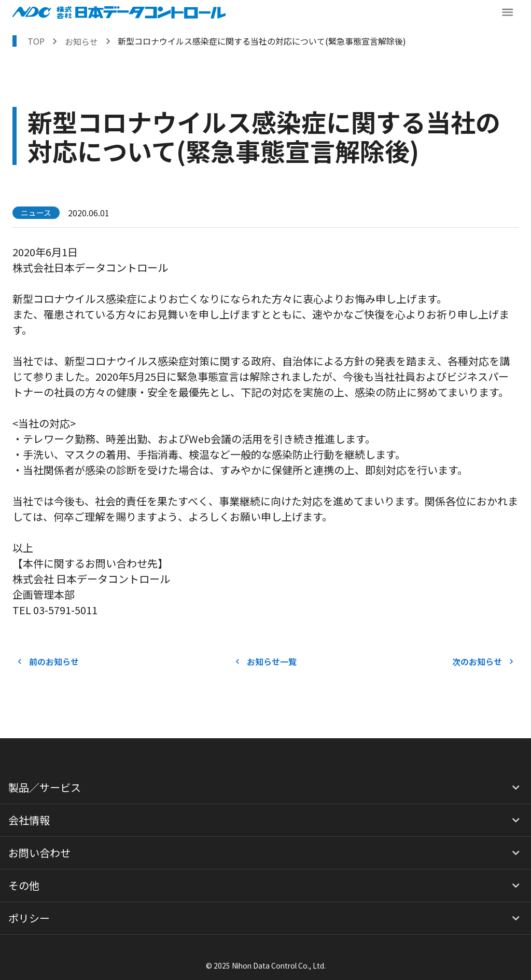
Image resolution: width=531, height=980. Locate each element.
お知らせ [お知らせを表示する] (81, 42)
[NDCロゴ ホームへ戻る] (119, 12)
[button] (265, 788)
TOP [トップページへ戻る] (36, 41)
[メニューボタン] (507, 12)
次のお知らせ (483, 661)
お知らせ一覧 (265, 661)
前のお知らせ (48, 661)
